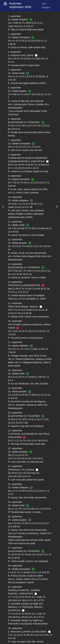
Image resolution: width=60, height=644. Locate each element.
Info (44, 4)
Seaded (46, 7)
